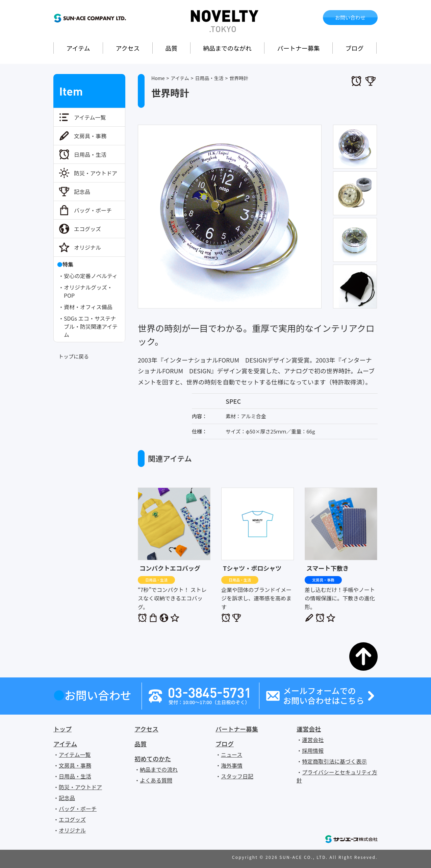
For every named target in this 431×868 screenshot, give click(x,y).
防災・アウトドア (96, 173)
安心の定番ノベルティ (91, 276)
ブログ (355, 48)
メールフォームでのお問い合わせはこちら (324, 696)
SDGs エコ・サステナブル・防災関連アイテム (91, 326)
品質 (171, 48)
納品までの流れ (159, 769)
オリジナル (87, 247)
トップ (62, 729)
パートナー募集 (299, 48)
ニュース (232, 754)
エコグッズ (87, 229)
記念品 (82, 192)
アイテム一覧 (90, 117)
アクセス (128, 48)
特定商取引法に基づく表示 (334, 761)
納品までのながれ (227, 48)
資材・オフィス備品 (88, 307)
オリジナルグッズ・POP (88, 291)
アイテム (78, 48)
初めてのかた (153, 759)
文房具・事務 (90, 136)
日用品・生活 (90, 154)
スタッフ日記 (237, 776)
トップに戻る (74, 356)
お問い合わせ (350, 17)
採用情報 (313, 750)
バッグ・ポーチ (93, 210)
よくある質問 (156, 780)
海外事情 (232, 765)
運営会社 (309, 729)
